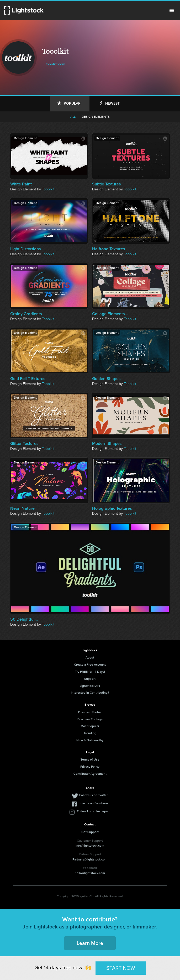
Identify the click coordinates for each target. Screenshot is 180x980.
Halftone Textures (109, 249)
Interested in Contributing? (90, 693)
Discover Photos (90, 712)
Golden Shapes (106, 379)
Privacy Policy (90, 767)
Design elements (96, 117)
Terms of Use (90, 760)
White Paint (21, 184)
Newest (112, 103)
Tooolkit (48, 189)
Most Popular (90, 726)
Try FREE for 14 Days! (90, 672)
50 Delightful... (24, 619)
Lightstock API (90, 686)
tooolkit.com (55, 64)
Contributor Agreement (90, 774)
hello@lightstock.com (90, 873)
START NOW (121, 968)
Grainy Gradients (26, 314)
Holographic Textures (112, 508)
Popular (72, 103)
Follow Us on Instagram (94, 811)
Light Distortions (26, 249)
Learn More (90, 943)
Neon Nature (22, 508)
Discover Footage (90, 719)
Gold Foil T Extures (28, 379)
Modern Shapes (107, 444)
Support (90, 679)
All (73, 117)
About (90, 658)
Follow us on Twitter (94, 795)
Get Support (90, 832)
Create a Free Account (90, 665)
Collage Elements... (110, 314)
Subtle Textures (107, 184)
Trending (90, 733)
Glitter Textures (24, 444)
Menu (172, 10)
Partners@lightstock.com (90, 859)
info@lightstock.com (90, 846)
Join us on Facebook (94, 803)
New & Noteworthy (90, 740)
